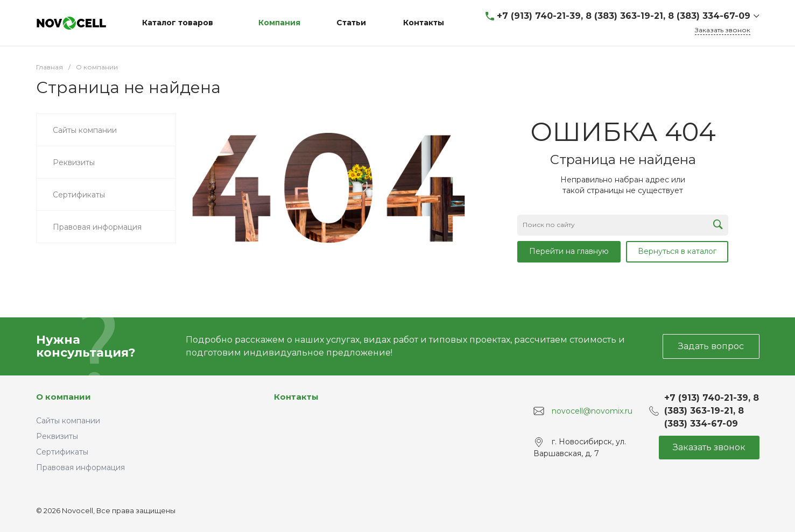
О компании (64, 397)
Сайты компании (68, 421)
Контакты (296, 397)
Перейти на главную (569, 251)
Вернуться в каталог (677, 251)
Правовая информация (80, 467)
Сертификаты (62, 452)
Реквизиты (57, 436)
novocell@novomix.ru (592, 411)
